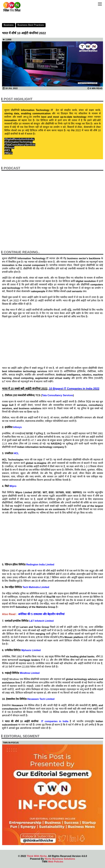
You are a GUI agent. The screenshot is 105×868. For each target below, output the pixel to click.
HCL (17, 453)
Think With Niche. (37, 856)
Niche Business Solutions (60, 859)
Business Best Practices (31, 25)
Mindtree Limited (30, 673)
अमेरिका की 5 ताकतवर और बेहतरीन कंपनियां (41, 614)
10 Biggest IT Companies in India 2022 (74, 389)
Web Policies (56, 862)
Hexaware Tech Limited (41, 699)
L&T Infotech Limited (41, 621)
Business (9, 25)
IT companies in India (55, 721)
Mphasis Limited (31, 650)
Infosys (17, 427)
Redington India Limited (40, 565)
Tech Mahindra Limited (36, 587)
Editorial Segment (22, 736)
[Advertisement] (52, 342)
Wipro (13, 486)
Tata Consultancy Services (57, 395)
